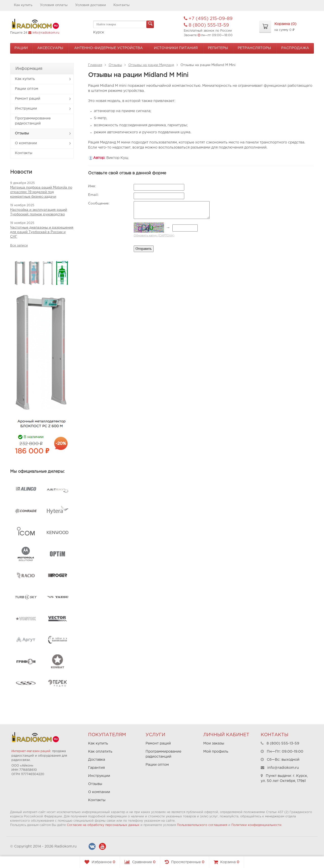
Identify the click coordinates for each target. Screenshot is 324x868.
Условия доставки (90, 5)
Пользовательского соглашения (202, 825)
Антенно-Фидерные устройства (108, 48)
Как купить (23, 5)
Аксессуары (50, 48)
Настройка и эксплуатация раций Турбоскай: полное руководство (39, 212)
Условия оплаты (54, 5)
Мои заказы (214, 743)
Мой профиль (216, 752)
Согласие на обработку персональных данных (103, 825)
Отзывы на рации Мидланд (151, 65)
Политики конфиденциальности (256, 825)
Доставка (97, 760)
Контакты (121, 5)
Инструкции (26, 109)
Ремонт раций (28, 99)
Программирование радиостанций (33, 121)
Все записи (19, 246)
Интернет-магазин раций (31, 751)
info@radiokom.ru (46, 33)
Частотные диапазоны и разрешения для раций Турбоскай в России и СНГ (42, 232)
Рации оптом (27, 89)
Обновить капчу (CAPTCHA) (154, 236)
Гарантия (96, 768)
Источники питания (176, 48)
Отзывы (22, 133)
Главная (95, 65)
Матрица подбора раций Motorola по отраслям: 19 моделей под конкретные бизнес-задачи (41, 192)
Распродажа (295, 48)
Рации (21, 48)
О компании (26, 143)
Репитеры (218, 48)
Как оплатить (100, 752)
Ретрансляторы (254, 48)
